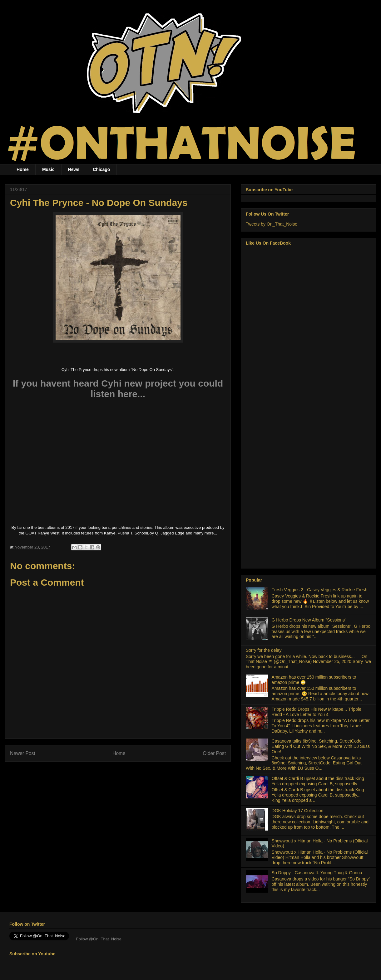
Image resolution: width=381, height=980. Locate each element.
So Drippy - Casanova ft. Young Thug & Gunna (317, 873)
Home (23, 169)
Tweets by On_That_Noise (272, 224)
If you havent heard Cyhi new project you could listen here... (118, 389)
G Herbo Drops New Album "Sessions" (309, 620)
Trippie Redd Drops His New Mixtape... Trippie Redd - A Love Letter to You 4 (317, 712)
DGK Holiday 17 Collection (298, 811)
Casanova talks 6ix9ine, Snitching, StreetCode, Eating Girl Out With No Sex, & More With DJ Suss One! (321, 746)
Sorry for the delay (264, 650)
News (74, 169)
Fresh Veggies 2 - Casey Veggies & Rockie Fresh (320, 590)
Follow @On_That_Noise (98, 939)
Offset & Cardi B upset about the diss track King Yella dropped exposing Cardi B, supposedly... (318, 781)
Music (48, 169)
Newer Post (23, 753)
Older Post (214, 753)
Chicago (101, 169)
